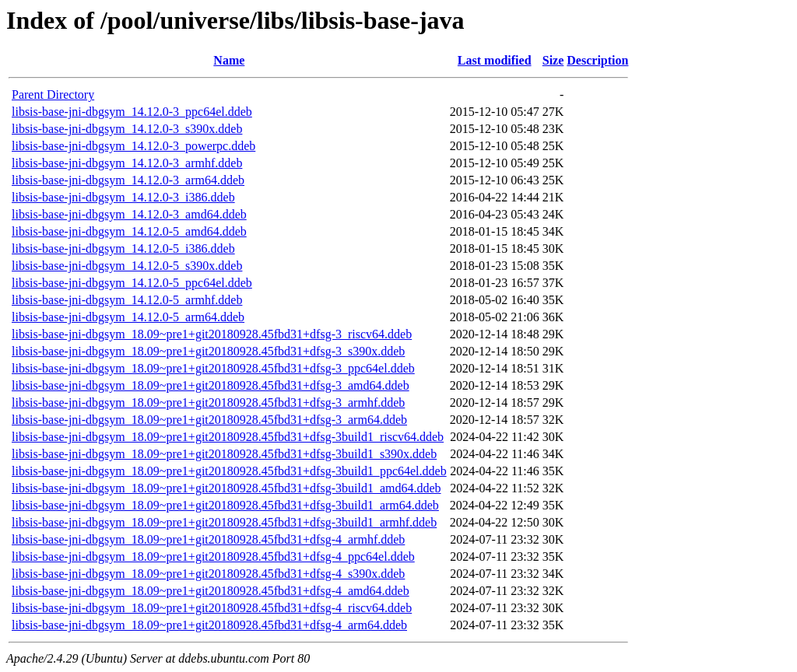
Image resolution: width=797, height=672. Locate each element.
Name (229, 60)
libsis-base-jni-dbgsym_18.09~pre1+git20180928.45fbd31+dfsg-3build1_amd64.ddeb (226, 488)
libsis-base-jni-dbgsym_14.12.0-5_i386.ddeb (123, 248)
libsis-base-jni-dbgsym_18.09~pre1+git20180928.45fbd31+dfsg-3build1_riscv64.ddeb (228, 437)
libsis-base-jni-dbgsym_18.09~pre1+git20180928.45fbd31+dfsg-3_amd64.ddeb (211, 385)
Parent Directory (53, 94)
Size (553, 60)
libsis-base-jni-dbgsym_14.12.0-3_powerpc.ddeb (133, 146)
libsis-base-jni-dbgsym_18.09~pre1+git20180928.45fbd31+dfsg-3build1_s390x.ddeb (224, 454)
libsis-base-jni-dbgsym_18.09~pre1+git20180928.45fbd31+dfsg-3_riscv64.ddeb (212, 334)
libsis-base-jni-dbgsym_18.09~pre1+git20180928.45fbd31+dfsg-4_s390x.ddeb (208, 574)
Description (597, 60)
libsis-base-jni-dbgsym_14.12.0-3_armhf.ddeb (127, 163)
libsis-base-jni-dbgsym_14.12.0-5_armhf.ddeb (127, 300)
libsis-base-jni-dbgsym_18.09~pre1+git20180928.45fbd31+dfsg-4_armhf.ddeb (208, 539)
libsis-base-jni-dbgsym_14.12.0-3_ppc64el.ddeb (132, 112)
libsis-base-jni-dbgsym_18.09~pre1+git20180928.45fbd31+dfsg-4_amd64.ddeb (211, 591)
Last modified (495, 60)
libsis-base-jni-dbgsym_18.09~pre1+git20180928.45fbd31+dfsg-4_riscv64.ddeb (212, 608)
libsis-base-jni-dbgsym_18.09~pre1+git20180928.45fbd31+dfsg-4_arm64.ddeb (209, 625)
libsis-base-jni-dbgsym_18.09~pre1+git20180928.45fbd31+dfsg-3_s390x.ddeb (208, 351)
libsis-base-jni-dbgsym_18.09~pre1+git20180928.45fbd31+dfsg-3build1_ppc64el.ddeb (229, 471)
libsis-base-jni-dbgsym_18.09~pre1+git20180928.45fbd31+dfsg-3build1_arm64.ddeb (225, 505)
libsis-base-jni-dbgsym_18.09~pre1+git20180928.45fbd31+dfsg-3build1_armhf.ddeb (224, 522)
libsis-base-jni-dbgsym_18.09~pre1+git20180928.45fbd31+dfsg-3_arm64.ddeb (209, 420)
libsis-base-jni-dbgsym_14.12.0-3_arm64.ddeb (128, 180)
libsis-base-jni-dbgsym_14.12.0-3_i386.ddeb (123, 197)
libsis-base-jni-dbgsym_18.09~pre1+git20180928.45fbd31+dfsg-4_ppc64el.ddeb (213, 556)
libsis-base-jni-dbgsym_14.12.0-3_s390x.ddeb (127, 129)
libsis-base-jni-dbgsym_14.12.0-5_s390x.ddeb (127, 266)
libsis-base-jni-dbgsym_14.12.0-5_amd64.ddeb (129, 231)
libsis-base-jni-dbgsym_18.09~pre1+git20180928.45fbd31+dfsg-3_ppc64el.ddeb (213, 368)
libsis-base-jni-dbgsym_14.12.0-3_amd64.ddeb (129, 214)
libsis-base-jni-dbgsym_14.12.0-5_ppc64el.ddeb (132, 283)
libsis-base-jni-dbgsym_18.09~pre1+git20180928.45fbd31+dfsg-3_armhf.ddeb (208, 402)
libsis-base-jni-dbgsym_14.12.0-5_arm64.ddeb (128, 317)
